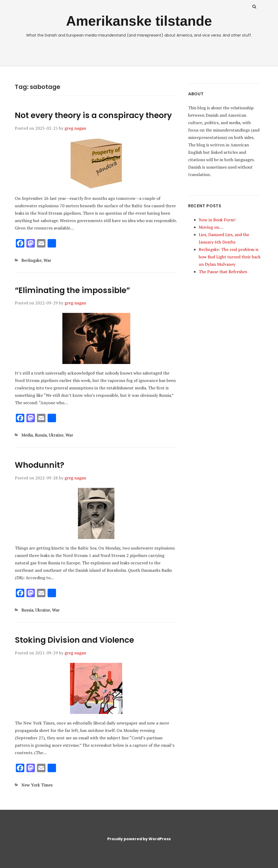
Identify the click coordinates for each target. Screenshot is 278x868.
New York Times (37, 785)
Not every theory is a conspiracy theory (93, 115)
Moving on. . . (211, 227)
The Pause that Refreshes (223, 272)
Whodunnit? (40, 465)
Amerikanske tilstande (139, 21)
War (47, 260)
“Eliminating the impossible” (72, 290)
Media (27, 435)
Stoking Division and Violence (74, 640)
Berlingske (31, 260)
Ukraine (56, 435)
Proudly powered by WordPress (139, 839)
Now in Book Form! (217, 220)
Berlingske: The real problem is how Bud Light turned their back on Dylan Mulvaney (230, 257)
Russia (41, 435)
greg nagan (75, 128)
